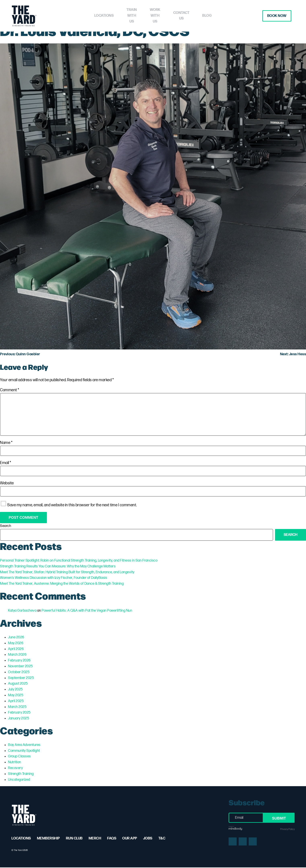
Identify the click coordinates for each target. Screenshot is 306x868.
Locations (86, 16)
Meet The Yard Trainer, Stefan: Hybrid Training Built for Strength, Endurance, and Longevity (67, 572)
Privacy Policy (287, 829)
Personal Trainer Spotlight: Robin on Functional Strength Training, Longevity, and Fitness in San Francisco (79, 560)
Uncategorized (19, 780)
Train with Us (122, 16)
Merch (95, 838)
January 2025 (18, 718)
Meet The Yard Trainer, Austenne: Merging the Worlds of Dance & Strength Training (62, 584)
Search (6, 526)
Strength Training (21, 774)
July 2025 (15, 689)
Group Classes (20, 756)
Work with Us (160, 16)
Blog (224, 16)
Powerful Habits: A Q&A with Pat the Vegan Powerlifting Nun (87, 611)
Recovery (15, 768)
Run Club (74, 838)
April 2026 (16, 649)
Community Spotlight (24, 751)
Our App (130, 838)
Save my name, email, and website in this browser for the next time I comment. (72, 505)
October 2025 (19, 672)
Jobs (148, 838)
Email (6, 463)
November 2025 (20, 666)
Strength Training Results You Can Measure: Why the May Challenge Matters (58, 566)
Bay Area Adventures (24, 745)
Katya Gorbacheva (22, 611)
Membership (48, 838)
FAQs (112, 838)
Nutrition (15, 762)
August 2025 (18, 684)
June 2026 (16, 637)
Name (6, 443)
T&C (162, 838)
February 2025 (19, 712)
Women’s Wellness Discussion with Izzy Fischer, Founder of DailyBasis (54, 578)
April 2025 (16, 701)
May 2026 (16, 643)
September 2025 (21, 678)
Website (7, 483)
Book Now (275, 16)
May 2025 (16, 695)
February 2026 (19, 660)
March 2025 (17, 707)
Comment (10, 390)
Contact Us (196, 16)
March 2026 (17, 655)
